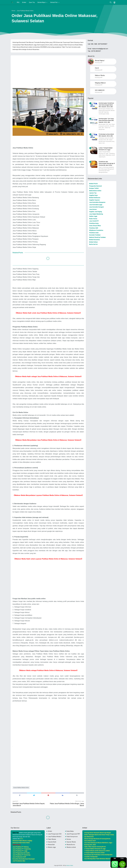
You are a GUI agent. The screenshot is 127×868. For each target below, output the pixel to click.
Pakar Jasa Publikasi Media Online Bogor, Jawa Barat (67, 805)
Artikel (24, 2)
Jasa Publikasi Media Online (21, 788)
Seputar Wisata (71, 842)
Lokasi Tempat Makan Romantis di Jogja (106, 149)
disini (22, 839)
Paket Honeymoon (72, 837)
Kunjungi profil (99, 63)
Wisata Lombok (71, 847)
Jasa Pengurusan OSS (55, 834)
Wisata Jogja (52, 847)
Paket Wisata (52, 839)
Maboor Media (70, 865)
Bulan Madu (70, 831)
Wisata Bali (51, 845)
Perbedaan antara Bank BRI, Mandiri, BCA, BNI (106, 135)
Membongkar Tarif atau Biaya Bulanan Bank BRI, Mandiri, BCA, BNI (106, 120)
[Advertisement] (48, 70)
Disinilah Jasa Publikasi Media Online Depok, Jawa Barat (29, 805)
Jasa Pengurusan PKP (73, 834)
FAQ (18, 2)
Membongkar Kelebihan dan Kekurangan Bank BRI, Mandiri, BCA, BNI (106, 105)
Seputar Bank (52, 842)
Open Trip (32, 2)
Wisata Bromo (71, 845)
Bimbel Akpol (42, 2)
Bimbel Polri (54, 2)
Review (69, 839)
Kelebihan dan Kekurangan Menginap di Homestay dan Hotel (107, 163)
